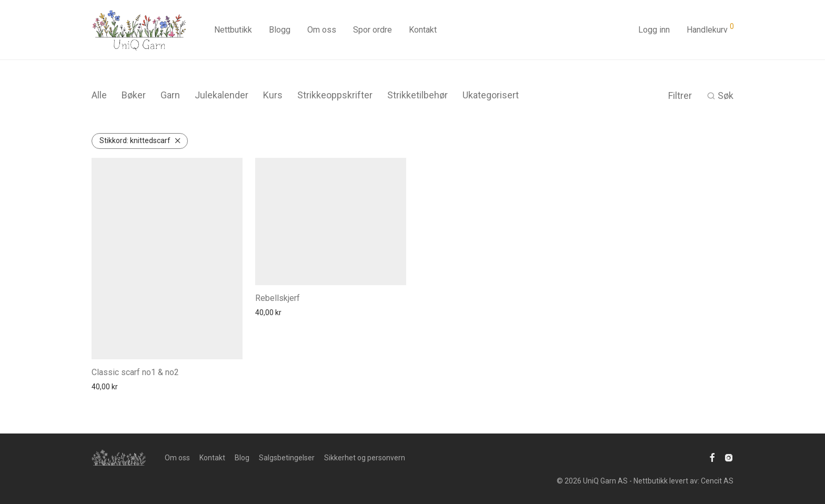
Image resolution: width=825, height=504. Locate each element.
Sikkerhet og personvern (365, 458)
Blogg (280, 30)
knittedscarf (135, 140)
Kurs (273, 95)
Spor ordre (373, 30)
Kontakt (423, 30)
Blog (242, 458)
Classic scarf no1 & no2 (135, 372)
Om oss (322, 30)
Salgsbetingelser (287, 458)
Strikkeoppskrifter (335, 95)
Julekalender (222, 95)
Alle (99, 95)
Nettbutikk (233, 30)
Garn (170, 95)
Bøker (134, 95)
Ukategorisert (491, 95)
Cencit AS (717, 481)
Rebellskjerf (278, 298)
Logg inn (654, 30)
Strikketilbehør (417, 95)
